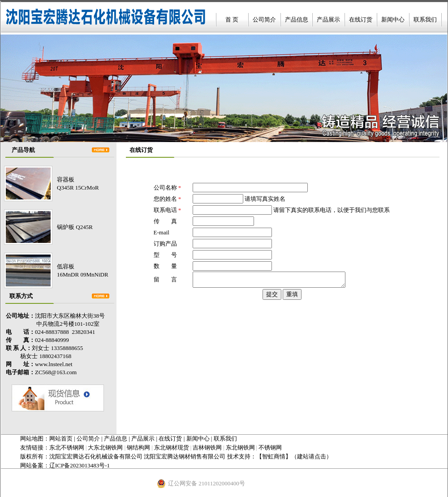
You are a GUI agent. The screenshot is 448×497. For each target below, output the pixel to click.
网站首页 (61, 439)
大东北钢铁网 (105, 447)
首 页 (232, 19)
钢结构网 (138, 447)
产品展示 (328, 19)
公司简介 (264, 19)
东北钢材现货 (172, 447)
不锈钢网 (270, 447)
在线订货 (361, 19)
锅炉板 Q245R (75, 227)
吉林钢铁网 (207, 447)
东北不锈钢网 (67, 447)
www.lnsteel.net (54, 364)
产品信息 (297, 19)
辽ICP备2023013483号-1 (80, 465)
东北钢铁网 (240, 447)
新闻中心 (393, 19)
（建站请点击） (312, 456)
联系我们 (425, 19)
